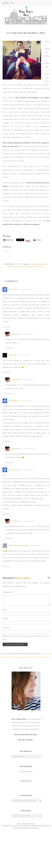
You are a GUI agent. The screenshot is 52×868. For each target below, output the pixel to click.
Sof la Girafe (15, 470)
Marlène (13, 355)
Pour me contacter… (26, 740)
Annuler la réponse (48, 578)
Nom (5, 610)
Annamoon (14, 401)
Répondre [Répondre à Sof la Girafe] (6, 514)
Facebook (26, 781)
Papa (33, 267)
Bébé (40, 264)
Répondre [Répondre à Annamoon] (6, 442)
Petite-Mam (14, 289)
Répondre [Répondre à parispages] (9, 348)
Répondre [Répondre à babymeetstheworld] (6, 566)
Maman (45, 264)
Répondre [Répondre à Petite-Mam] (6, 327)
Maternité (19, 264)
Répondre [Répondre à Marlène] (6, 372)
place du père (40, 267)
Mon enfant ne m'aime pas (23, 267)
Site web (6, 628)
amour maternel (33, 264)
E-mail (6, 619)
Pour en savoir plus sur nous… (26, 734)
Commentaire (8, 592)
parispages (16, 334)
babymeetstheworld (19, 545)
